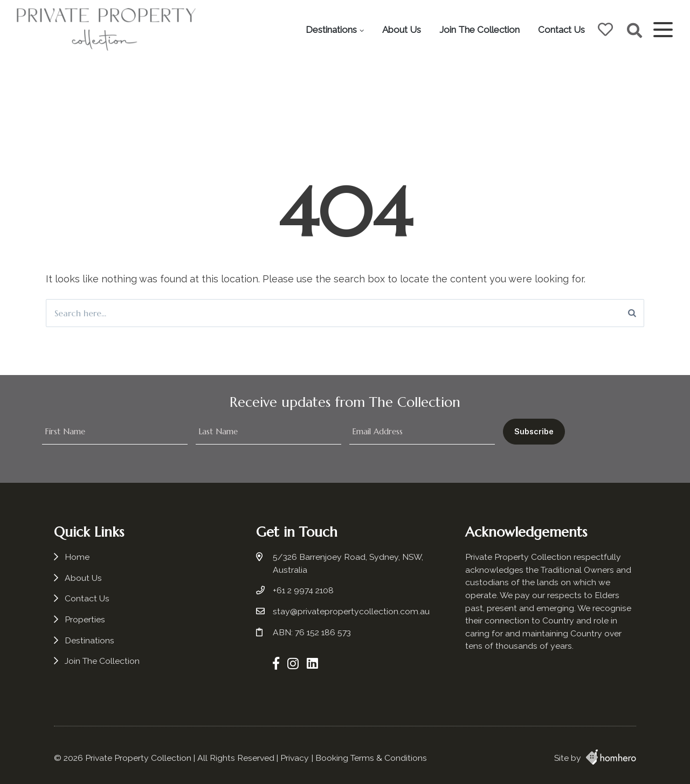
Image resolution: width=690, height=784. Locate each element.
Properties (85, 619)
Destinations (331, 30)
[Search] (632, 313)
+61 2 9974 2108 (303, 590)
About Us (402, 30)
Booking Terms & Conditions (371, 758)
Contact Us (561, 30)
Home (77, 557)
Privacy (295, 758)
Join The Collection (479, 30)
